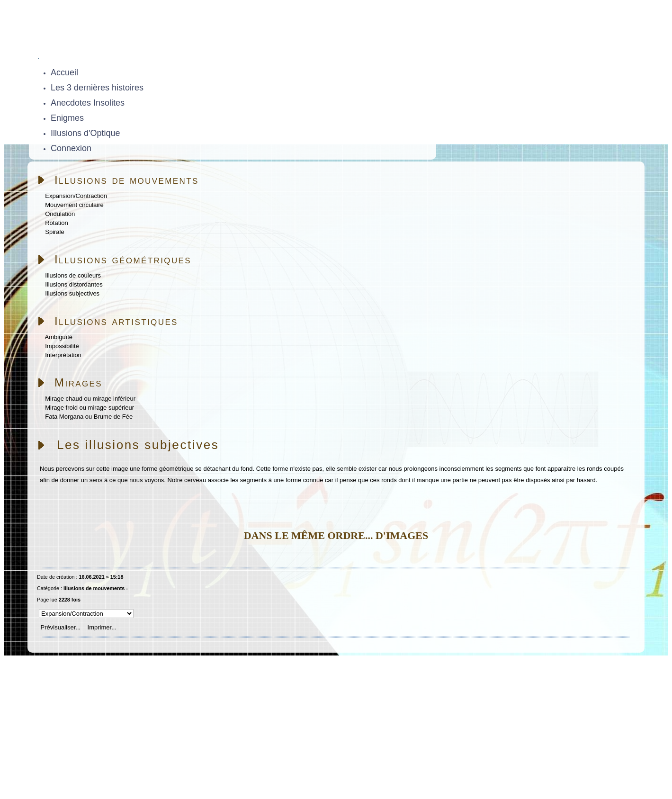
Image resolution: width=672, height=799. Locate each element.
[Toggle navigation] (38, 59)
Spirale (54, 232)
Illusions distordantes (74, 284)
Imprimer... (101, 627)
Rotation (56, 223)
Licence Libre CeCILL (136, 765)
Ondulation (60, 214)
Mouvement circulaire (74, 205)
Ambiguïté (59, 337)
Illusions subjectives (72, 293)
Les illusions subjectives (138, 445)
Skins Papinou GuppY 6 (64, 765)
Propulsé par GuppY (58, 754)
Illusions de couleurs (73, 275)
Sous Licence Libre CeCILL (174, 754)
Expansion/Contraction (76, 196)
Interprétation (63, 355)
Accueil (87, 665)
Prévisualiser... (61, 627)
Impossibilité (62, 346)
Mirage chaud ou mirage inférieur (90, 399)
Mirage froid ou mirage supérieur (90, 408)
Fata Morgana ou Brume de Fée (89, 417)
